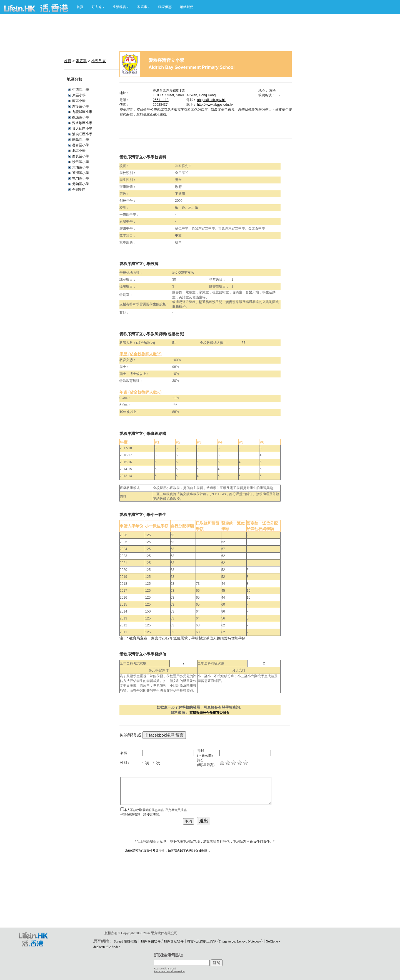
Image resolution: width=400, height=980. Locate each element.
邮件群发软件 (174, 941)
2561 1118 (161, 100)
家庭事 (81, 61)
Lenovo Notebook (249, 941)
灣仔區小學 (81, 106)
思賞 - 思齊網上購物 (202, 941)
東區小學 (79, 95)
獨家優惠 (165, 7)
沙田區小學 (81, 162)
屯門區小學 (81, 178)
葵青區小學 (81, 145)
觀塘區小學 (81, 117)
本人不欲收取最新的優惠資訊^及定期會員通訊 (155, 810)
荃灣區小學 (81, 173)
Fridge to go (227, 941)
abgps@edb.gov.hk (211, 100)
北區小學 (79, 151)
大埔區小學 (81, 167)
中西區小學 (81, 90)
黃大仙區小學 (82, 129)
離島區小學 (81, 140)
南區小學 (79, 101)
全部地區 (79, 190)
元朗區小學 (81, 184)
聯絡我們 (187, 7)
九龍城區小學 (82, 112)
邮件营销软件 (151, 941)
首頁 (80, 7)
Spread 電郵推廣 (126, 941)
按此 (150, 815)
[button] (98, 7)
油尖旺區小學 (82, 134)
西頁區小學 (81, 156)
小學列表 (99, 61)
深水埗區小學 (82, 123)
